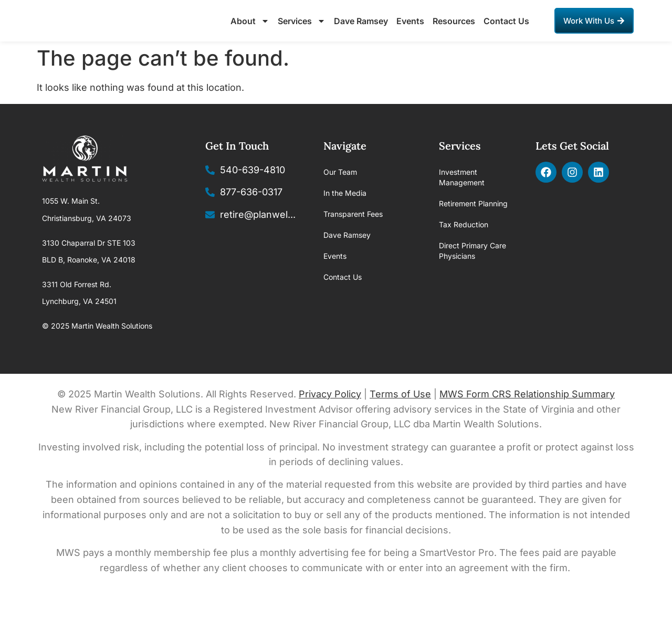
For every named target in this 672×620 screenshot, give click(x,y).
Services (302, 33)
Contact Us (506, 33)
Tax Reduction (464, 248)
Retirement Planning (473, 227)
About (250, 33)
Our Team (340, 196)
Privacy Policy (330, 417)
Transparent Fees (353, 238)
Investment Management (462, 201)
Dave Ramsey (361, 33)
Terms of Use (400, 417)
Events (410, 33)
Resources (454, 33)
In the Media (345, 217)
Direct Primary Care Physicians (472, 274)
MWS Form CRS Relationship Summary (527, 417)
